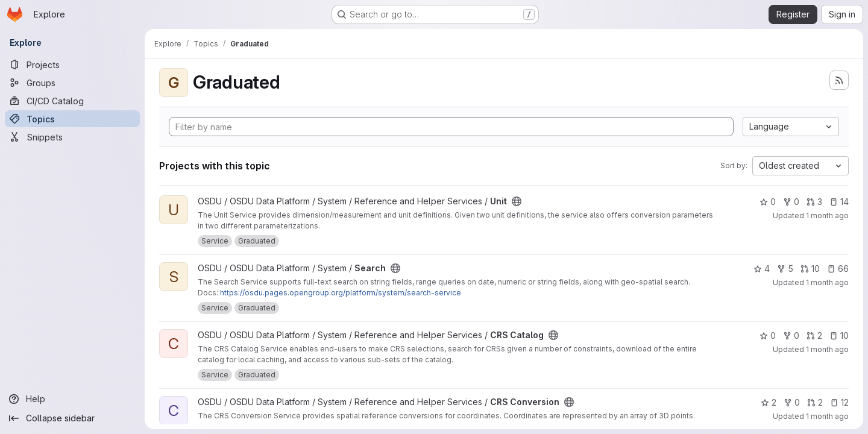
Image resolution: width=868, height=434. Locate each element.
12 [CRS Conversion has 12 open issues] (839, 402)
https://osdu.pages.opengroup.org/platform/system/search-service (341, 293)
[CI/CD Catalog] (72, 101)
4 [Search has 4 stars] (762, 269)
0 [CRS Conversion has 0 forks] (792, 402)
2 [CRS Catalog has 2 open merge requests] (814, 335)
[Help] (72, 399)
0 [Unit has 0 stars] (768, 202)
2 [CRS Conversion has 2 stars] (769, 402)
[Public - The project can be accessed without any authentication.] (517, 201)
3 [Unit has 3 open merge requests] (814, 202)
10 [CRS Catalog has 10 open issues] (839, 335)
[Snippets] (72, 137)
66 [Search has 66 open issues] (838, 269)
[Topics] (72, 119)
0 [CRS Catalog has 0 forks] (791, 335)
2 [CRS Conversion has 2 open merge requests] (815, 402)
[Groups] (72, 83)
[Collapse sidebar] (72, 418)
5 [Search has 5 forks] (785, 269)
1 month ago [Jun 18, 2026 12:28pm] (827, 215)
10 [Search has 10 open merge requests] (810, 269)
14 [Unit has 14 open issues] (839, 202)
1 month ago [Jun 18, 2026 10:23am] (827, 416)
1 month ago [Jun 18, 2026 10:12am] (827, 349)
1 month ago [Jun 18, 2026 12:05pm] (827, 282)
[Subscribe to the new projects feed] (839, 80)
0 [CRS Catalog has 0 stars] (768, 335)
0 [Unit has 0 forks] (791, 202)
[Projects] (72, 64)
